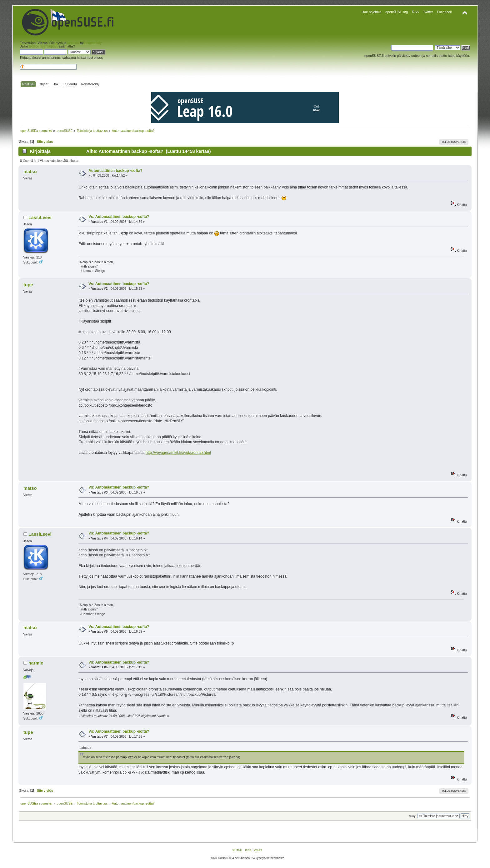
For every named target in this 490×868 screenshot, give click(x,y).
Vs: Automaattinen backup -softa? (119, 217)
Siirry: (413, 816)
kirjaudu (73, 43)
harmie (36, 663)
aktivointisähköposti (43, 46)
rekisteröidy (93, 43)
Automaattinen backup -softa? (115, 171)
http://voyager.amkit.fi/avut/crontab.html (178, 453)
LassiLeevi (40, 218)
